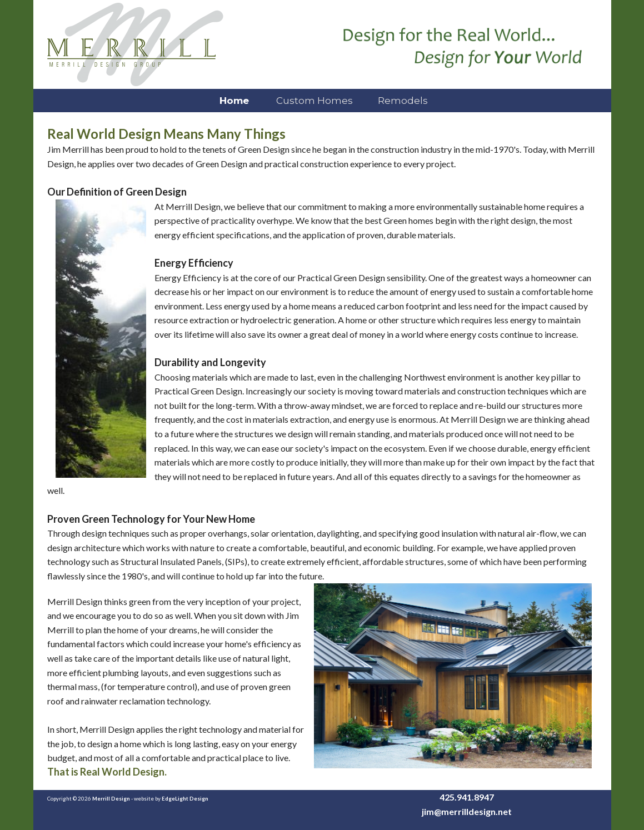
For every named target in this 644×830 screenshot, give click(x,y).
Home (233, 101)
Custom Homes (313, 101)
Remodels (403, 101)
